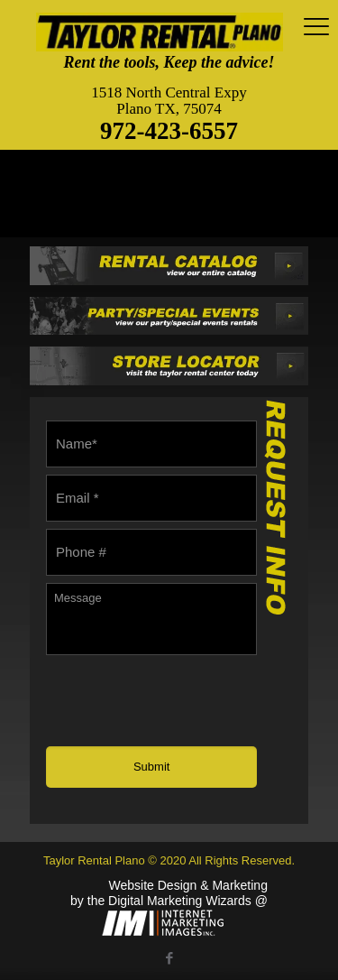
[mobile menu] (314, 27)
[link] (169, 266)
